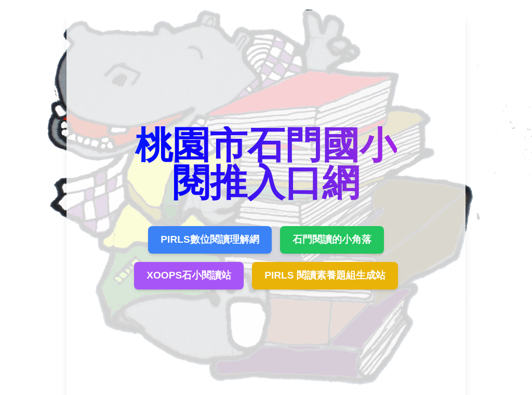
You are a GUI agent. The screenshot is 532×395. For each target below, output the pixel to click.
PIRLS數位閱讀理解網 (210, 239)
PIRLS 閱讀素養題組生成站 (325, 275)
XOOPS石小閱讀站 (189, 275)
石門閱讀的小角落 (332, 239)
